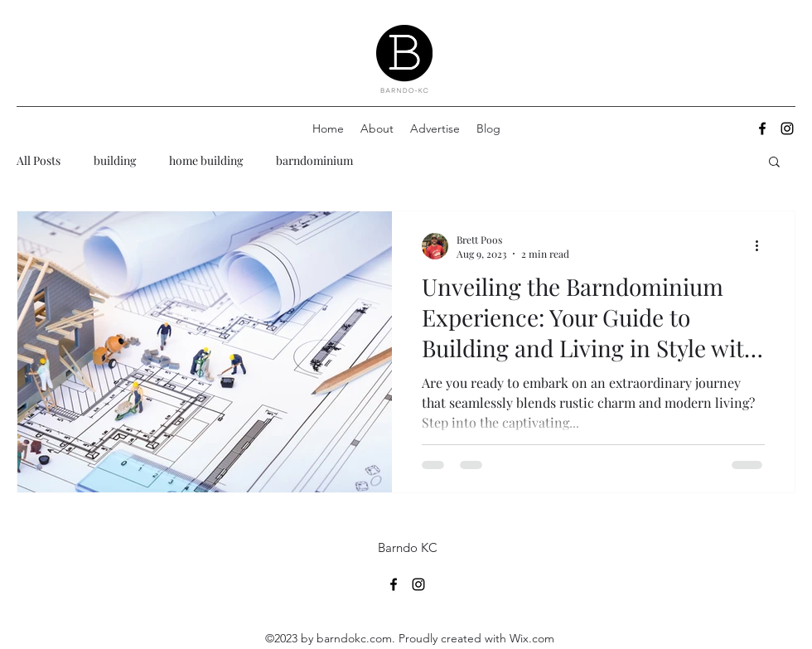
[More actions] (762, 246)
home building (206, 160)
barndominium (314, 160)
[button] (774, 163)
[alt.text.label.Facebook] (762, 128)
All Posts (39, 160)
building (115, 160)
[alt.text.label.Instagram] (787, 128)
